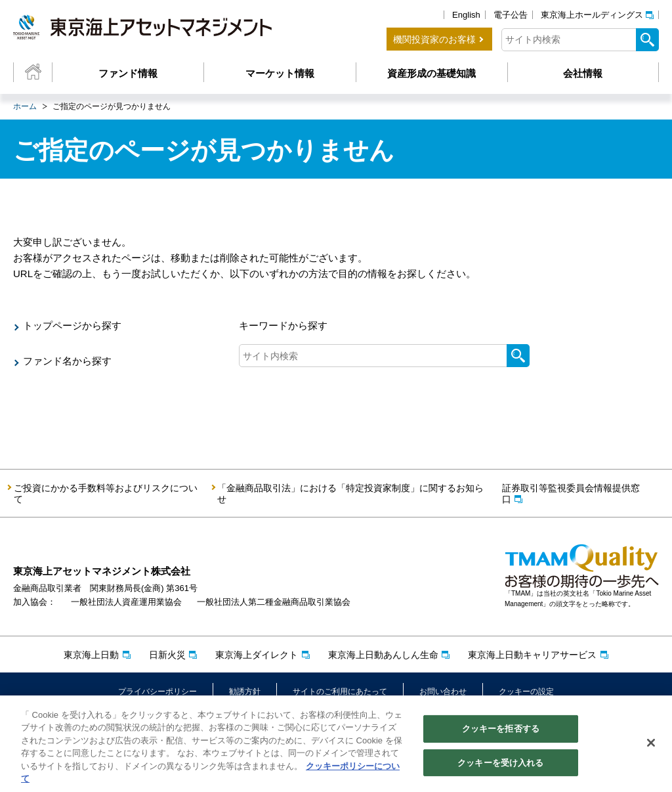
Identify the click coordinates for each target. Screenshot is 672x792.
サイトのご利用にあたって (340, 692)
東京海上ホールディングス (592, 15)
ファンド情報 (128, 73)
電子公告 (511, 15)
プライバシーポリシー (157, 692)
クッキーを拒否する (501, 732)
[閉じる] (651, 746)
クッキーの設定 (526, 692)
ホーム (25, 106)
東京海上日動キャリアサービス (532, 655)
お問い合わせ (443, 692)
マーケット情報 (280, 73)
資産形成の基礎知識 (431, 73)
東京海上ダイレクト (257, 655)
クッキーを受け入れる (500, 765)
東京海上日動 (91, 655)
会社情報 (583, 73)
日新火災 (167, 655)
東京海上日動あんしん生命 (383, 655)
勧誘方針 (245, 692)
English (466, 15)
